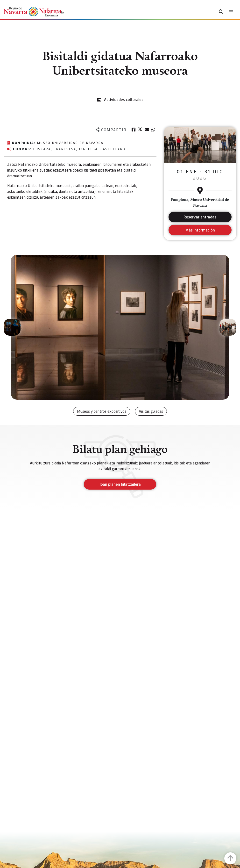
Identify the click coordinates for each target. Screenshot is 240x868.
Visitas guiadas (151, 411)
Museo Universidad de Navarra (70, 143)
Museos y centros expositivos (102, 411)
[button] (12, 327)
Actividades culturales (124, 99)
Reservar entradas (200, 217)
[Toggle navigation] (231, 12)
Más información (200, 230)
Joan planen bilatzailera (120, 484)
